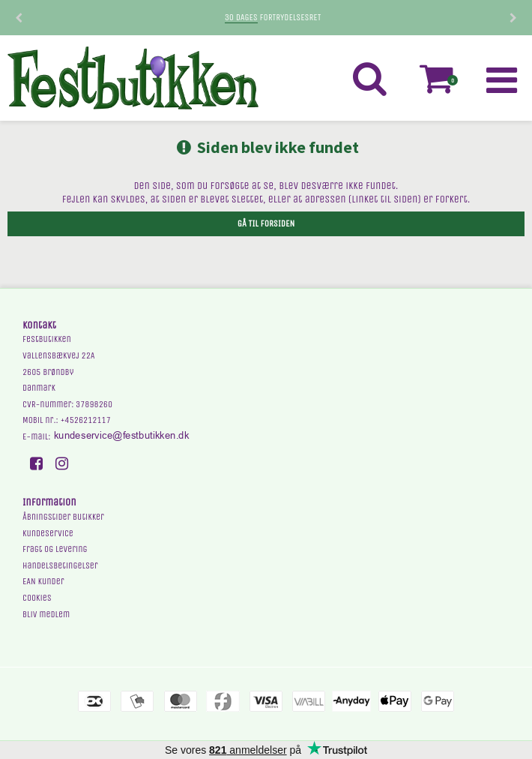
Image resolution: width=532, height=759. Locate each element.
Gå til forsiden (266, 223)
